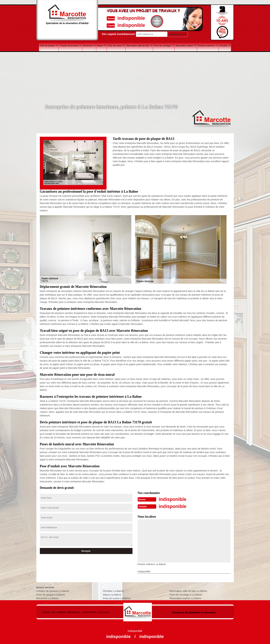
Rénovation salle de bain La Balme (188, 591)
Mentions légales (96, 612)
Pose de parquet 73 (49, 46)
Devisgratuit (151, 21)
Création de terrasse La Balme (53, 591)
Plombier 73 (225, 46)
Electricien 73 (89, 46)
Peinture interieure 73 (208, 46)
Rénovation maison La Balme (185, 598)
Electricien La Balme (47, 598)
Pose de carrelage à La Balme (186, 594)
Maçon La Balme (112, 594)
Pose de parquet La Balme (51, 594)
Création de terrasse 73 (70, 46)
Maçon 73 (101, 46)
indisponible (125, 18)
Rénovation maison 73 (186, 46)
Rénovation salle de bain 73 (139, 46)
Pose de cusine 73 (116, 46)
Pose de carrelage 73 (164, 46)
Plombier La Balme (113, 591)
